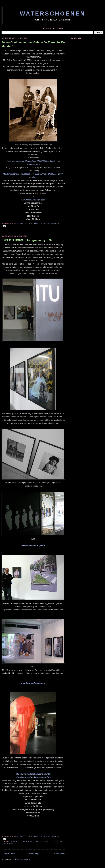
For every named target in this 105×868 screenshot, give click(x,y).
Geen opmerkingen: (50, 223)
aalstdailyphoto (25, 842)
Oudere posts (59, 854)
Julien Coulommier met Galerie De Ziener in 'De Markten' (33, 44)
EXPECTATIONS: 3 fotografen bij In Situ (28, 240)
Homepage (34, 854)
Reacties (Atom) (22, 859)
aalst (12, 842)
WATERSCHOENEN (53, 14)
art (36, 842)
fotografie (45, 842)
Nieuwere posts (8, 854)
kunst (10, 844)
